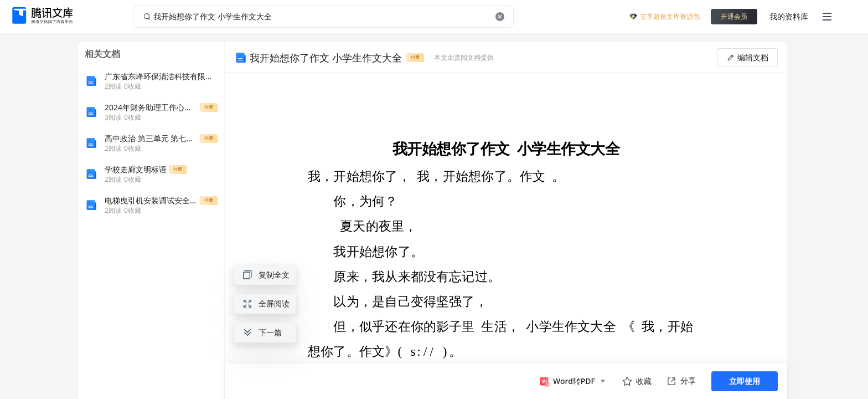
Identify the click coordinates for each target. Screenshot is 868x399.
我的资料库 (789, 16)
